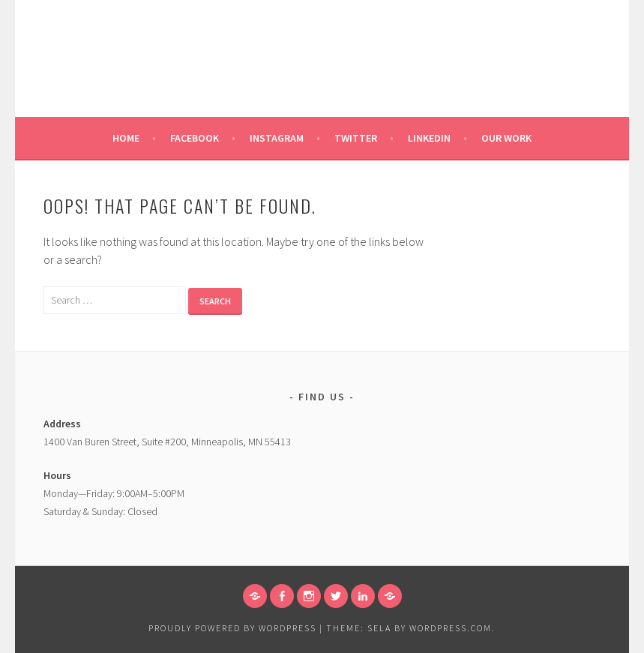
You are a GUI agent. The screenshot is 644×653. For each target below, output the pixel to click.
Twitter (356, 138)
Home (126, 138)
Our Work (506, 138)
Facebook (195, 138)
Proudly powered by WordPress (232, 628)
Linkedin (429, 138)
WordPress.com (451, 628)
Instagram (277, 138)
